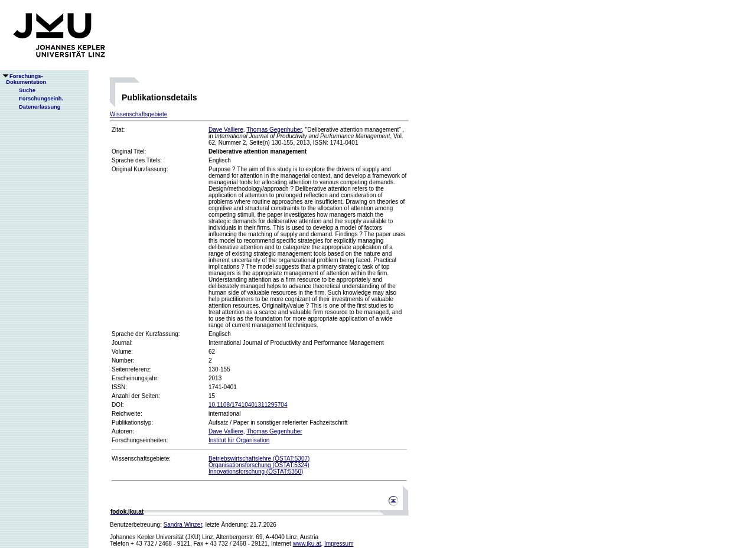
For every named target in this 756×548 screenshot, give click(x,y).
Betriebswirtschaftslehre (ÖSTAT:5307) (259, 459)
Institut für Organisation (239, 440)
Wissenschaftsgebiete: (141, 459)
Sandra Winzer (183, 525)
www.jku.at (307, 544)
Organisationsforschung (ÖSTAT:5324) (259, 465)
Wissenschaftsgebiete (139, 114)
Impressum (339, 544)
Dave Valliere (226, 130)
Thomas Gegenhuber (274, 130)
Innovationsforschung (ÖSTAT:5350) (256, 472)
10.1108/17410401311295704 (248, 405)
